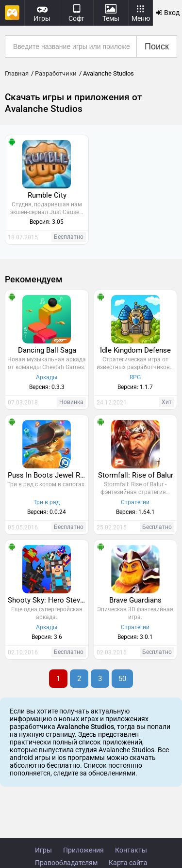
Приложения (83, 850)
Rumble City (47, 195)
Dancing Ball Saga (47, 350)
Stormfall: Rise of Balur (136, 475)
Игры (43, 850)
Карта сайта (128, 863)
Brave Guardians (135, 600)
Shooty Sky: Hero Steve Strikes (48, 600)
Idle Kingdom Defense (135, 350)
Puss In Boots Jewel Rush (48, 475)
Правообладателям (66, 863)
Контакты (131, 850)
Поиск (157, 46)
